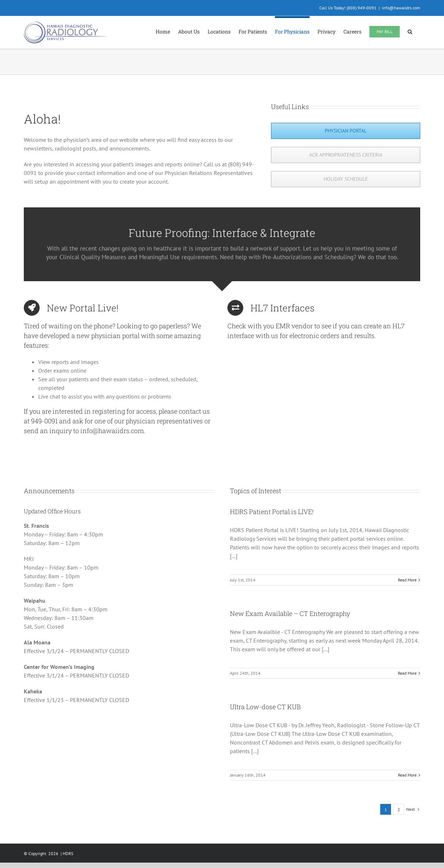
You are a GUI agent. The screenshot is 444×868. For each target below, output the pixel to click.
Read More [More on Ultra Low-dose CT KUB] (407, 775)
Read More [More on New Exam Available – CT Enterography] (407, 673)
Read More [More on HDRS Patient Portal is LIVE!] (407, 580)
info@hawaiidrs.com (401, 8)
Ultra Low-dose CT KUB (265, 707)
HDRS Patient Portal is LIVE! (272, 512)
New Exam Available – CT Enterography (290, 613)
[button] (410, 31)
